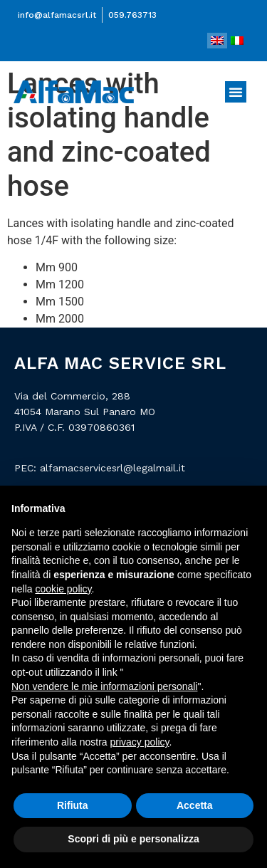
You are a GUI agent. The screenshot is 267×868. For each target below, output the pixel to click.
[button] (236, 92)
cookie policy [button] (63, 589)
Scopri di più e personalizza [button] (133, 839)
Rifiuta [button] (73, 805)
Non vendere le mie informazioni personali (104, 686)
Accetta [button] (195, 805)
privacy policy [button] (140, 742)
